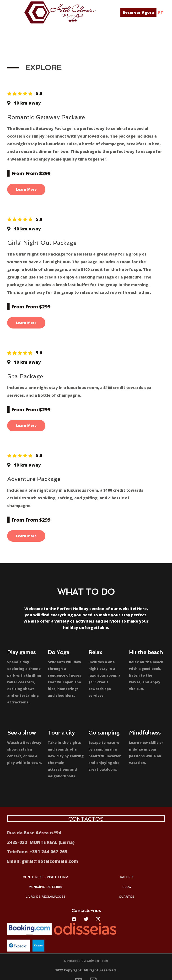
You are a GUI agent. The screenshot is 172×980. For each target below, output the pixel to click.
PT (161, 12)
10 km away (27, 103)
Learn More (26, 189)
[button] (138, 12)
